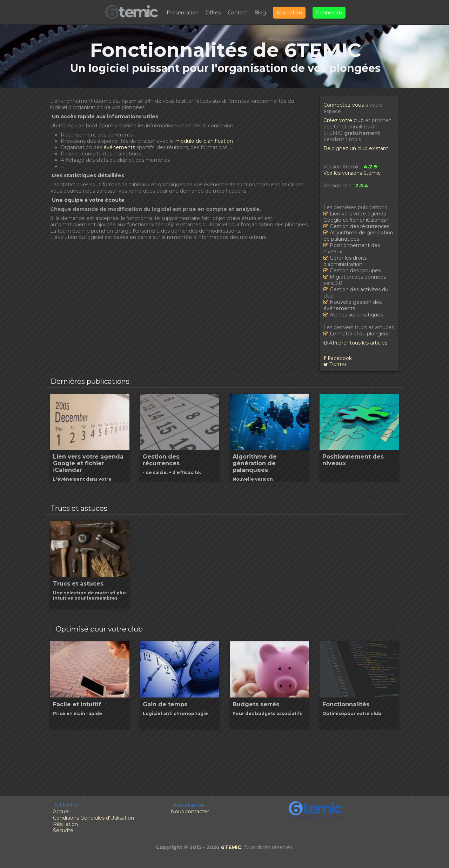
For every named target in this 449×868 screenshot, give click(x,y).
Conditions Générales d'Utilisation (93, 818)
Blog (260, 13)
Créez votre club (344, 120)
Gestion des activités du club (356, 293)
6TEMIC (231, 847)
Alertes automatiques (356, 315)
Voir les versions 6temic (352, 173)
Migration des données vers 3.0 (355, 280)
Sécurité (63, 830)
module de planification (204, 141)
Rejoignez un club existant (356, 148)
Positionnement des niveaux (352, 248)
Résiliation (65, 824)
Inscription (289, 13)
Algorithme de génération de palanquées (358, 236)
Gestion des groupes (355, 271)
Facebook (338, 358)
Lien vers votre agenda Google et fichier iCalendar (356, 217)
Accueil (62, 812)
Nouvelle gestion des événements (353, 305)
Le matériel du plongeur (359, 334)
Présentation (183, 13)
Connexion (329, 13)
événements (119, 147)
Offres (213, 13)
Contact (237, 13)
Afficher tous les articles (358, 343)
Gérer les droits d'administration (345, 261)
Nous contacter (190, 812)
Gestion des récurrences (360, 226)
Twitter (335, 365)
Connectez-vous (344, 105)
